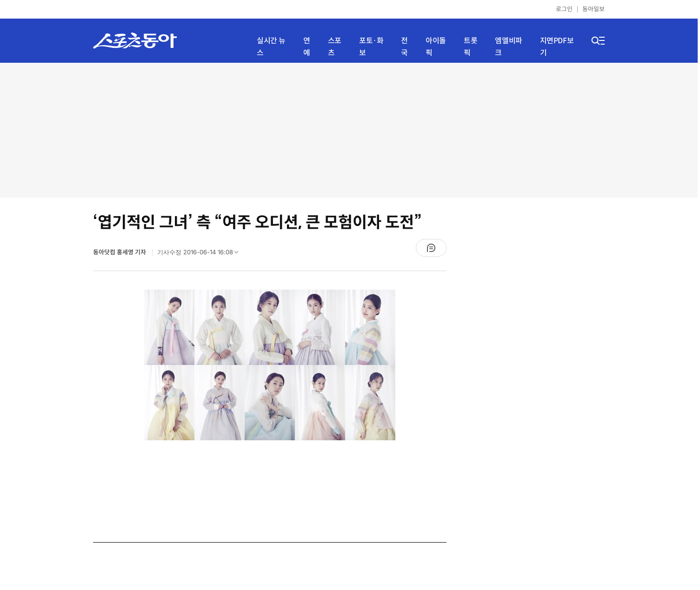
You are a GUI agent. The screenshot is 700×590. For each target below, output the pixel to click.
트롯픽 (470, 47)
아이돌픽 (436, 47)
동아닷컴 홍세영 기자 (120, 252)
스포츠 (335, 47)
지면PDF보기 (557, 47)
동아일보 (593, 9)
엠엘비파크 (508, 47)
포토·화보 (371, 47)
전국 (404, 47)
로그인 (564, 9)
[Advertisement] (349, 130)
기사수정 (201, 254)
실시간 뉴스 (271, 47)
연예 (307, 47)
